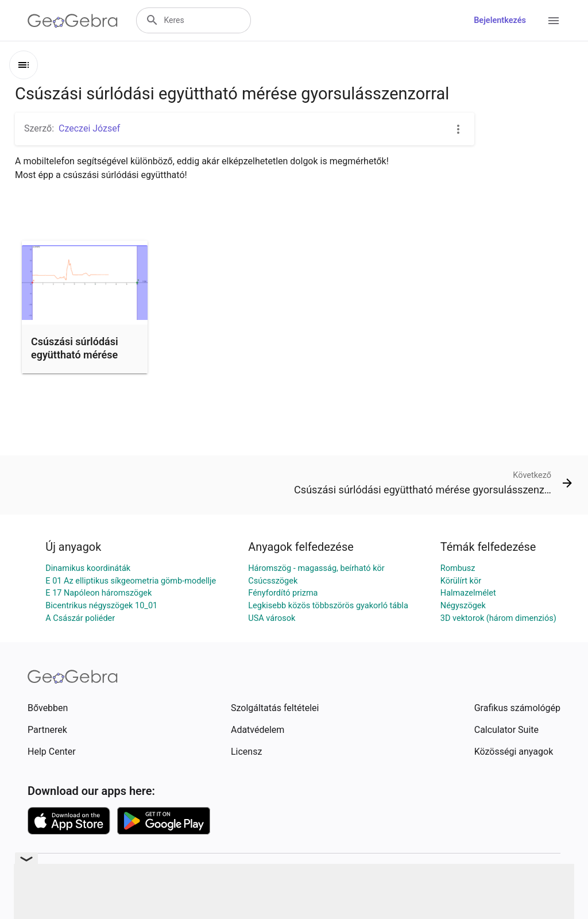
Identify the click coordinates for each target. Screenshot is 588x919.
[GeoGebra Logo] (73, 21)
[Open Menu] (554, 21)
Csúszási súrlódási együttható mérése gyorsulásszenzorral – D (82, 362)
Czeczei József (89, 128)
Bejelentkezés (500, 20)
